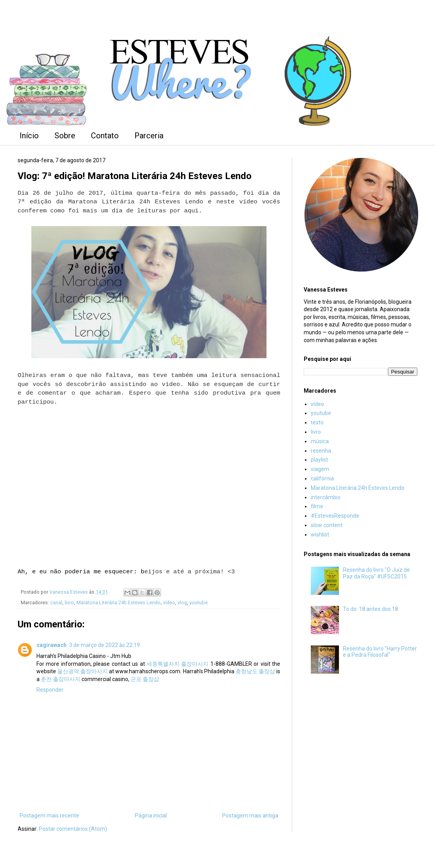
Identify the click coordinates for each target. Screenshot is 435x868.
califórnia (322, 478)
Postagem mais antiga (250, 815)
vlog (182, 603)
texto (317, 422)
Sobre (65, 136)
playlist (319, 460)
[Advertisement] (361, 741)
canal (56, 603)
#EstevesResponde (335, 516)
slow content (327, 525)
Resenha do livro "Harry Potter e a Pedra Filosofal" (380, 652)
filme (317, 506)
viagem (320, 469)
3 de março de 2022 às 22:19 (104, 645)
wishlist (320, 535)
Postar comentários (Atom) (73, 829)
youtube (198, 603)
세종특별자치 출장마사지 (178, 664)
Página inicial (151, 815)
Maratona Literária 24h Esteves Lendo (119, 603)
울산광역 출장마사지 (82, 671)
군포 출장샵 (145, 679)
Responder (50, 690)
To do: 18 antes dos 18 (371, 609)
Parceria (149, 136)
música (320, 441)
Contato (105, 136)
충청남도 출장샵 (255, 671)
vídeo (169, 603)
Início (29, 136)
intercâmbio (326, 497)
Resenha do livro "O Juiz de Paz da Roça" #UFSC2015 (376, 573)
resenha (321, 451)
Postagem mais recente (49, 815)
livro (69, 603)
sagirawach (52, 645)
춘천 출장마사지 (61, 679)
